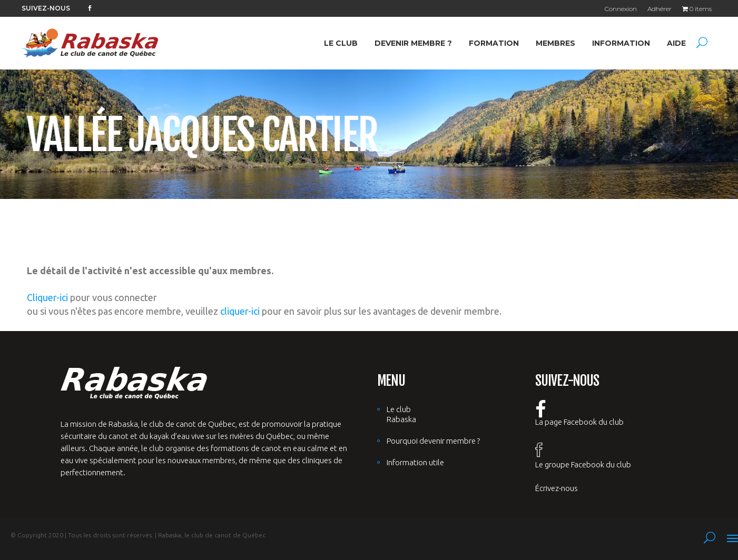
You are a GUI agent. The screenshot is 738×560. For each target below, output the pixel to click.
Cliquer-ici (47, 297)
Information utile (415, 462)
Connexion (621, 9)
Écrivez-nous (557, 488)
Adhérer (660, 9)
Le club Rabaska (401, 414)
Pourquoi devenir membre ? (433, 441)
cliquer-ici (240, 311)
